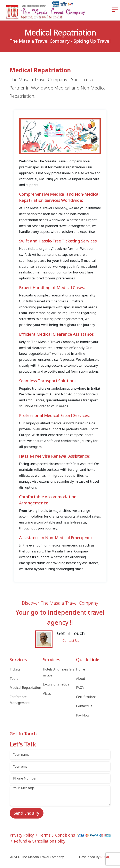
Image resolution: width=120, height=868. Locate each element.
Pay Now (83, 715)
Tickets (15, 669)
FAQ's (80, 688)
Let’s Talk (23, 744)
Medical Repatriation (25, 688)
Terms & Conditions (57, 835)
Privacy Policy (22, 835)
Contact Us (71, 641)
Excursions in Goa (56, 684)
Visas (47, 693)
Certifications (86, 697)
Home (81, 669)
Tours (14, 679)
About (81, 679)
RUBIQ (105, 857)
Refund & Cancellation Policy (40, 841)
